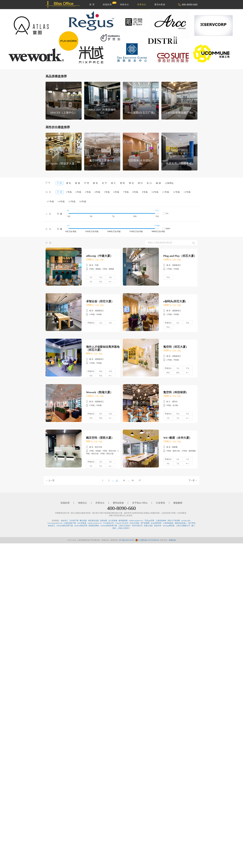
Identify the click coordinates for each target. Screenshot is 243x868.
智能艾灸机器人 (181, 523)
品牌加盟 (104, 521)
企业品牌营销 (156, 523)
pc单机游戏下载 (70, 523)
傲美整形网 (123, 521)
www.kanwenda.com (55, 523)
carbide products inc (136, 521)
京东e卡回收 (134, 523)
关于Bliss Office (140, 503)
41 (117, 480)
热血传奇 (158, 526)
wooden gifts (186, 521)
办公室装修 (113, 521)
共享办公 (142, 4)
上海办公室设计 (124, 526)
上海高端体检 (161, 521)
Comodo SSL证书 (122, 523)
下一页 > (193, 480)
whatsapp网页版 (169, 526)
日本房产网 (74, 521)
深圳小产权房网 (174, 521)
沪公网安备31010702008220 (147, 540)
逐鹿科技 (172, 540)
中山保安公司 (108, 523)
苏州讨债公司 (137, 526)
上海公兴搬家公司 (183, 526)
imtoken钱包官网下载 (65, 526)
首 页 (92, 4)
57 (140, 480)
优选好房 (109, 4)
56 (133, 480)
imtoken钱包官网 (81, 526)
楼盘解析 (178, 503)
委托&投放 (160, 4)
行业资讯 (160, 503)
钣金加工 (65, 521)
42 (124, 480)
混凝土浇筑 (148, 526)
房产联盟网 (145, 523)
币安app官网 (149, 521)
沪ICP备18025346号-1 (127, 540)
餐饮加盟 (83, 521)
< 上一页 (50, 480)
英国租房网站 (94, 526)
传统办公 (125, 4)
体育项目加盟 (93, 521)
